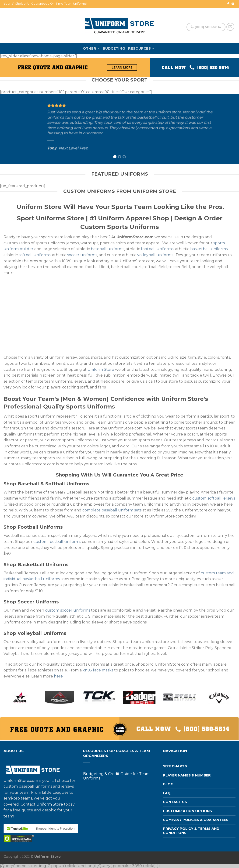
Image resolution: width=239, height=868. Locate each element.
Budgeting (114, 48)
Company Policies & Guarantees (196, 820)
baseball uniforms (107, 249)
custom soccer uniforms (68, 610)
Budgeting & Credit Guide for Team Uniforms (116, 776)
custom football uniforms (57, 542)
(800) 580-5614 (206, 27)
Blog (168, 784)
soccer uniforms (82, 255)
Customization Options (187, 811)
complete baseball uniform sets (112, 510)
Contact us (175, 802)
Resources (139, 48)
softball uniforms (35, 255)
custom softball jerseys (214, 498)
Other (90, 48)
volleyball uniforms (155, 255)
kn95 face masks (98, 670)
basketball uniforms (209, 249)
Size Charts (175, 766)
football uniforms (157, 249)
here (58, 676)
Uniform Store (101, 369)
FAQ (167, 793)
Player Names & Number (187, 775)
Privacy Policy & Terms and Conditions (191, 831)
